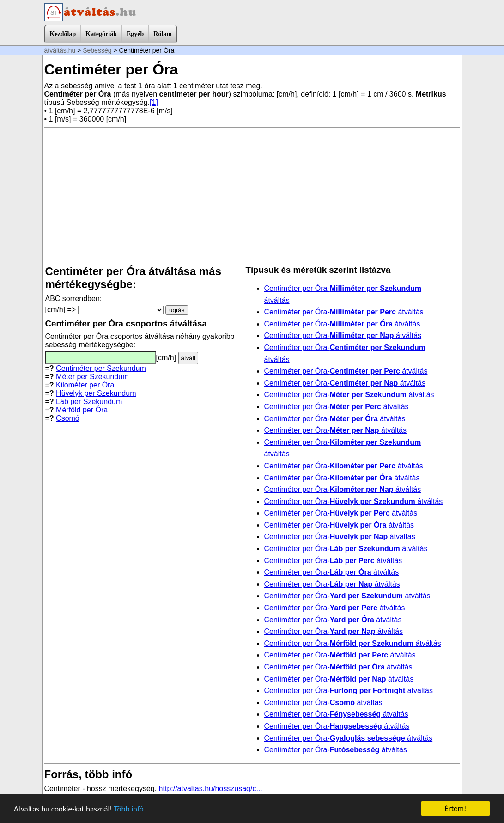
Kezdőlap (63, 34)
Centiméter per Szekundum (101, 368)
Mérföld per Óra (82, 410)
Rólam (163, 34)
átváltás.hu (60, 50)
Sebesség (97, 50)
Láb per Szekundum (89, 402)
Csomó (68, 418)
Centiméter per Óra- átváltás (344, 312)
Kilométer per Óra (85, 385)
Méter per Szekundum (92, 377)
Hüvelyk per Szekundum (96, 393)
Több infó (129, 809)
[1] (154, 102)
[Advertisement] (252, 197)
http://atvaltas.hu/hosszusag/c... (211, 789)
